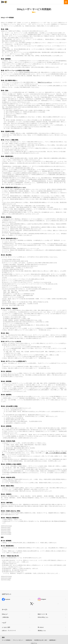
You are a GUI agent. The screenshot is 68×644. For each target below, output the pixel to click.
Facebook (6, 599)
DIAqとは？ (5, 614)
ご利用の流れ (5, 617)
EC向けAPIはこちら (43, 617)
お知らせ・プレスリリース (9, 631)
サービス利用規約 (6, 640)
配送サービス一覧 (42, 614)
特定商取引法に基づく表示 (41, 640)
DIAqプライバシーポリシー (45, 82)
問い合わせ (41, 627)
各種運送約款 (29, 640)
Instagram (42, 599)
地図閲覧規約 (52, 640)
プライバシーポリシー (18, 640)
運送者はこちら (42, 631)
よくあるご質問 (6, 627)
